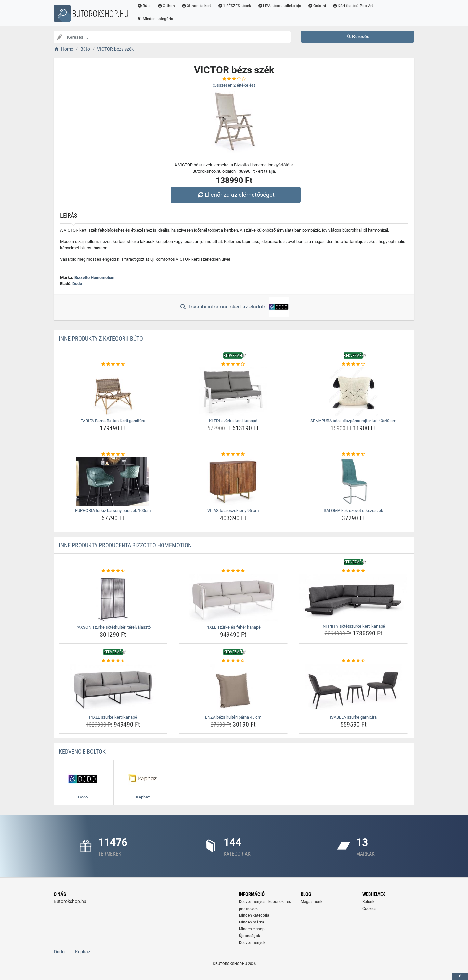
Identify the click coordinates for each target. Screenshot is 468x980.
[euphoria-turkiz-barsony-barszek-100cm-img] (113, 482)
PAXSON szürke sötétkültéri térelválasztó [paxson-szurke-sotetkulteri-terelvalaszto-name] (113, 627)
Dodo (77, 284)
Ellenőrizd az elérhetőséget (236, 195)
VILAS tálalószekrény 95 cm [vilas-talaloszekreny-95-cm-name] (233, 511)
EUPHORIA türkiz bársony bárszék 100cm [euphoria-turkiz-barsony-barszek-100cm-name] (113, 511)
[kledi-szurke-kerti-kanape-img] (233, 392)
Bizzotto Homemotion (94, 277)
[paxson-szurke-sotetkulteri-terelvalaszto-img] (113, 598)
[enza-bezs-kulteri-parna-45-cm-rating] (233, 661)
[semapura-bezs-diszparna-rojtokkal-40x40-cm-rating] (353, 364)
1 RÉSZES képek (234, 6)
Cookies (369, 909)
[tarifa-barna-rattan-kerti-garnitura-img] (113, 392)
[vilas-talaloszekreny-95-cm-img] (233, 482)
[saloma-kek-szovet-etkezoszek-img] (353, 482)
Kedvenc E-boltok (82, 752)
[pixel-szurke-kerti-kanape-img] (113, 688)
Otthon (166, 6)
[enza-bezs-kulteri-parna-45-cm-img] (233, 688)
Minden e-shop (252, 929)
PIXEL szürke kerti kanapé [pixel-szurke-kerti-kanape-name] (113, 717)
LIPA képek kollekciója (279, 6)
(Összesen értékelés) (234, 85)
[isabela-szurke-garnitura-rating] (353, 661)
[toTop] (460, 976)
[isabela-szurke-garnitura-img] (353, 688)
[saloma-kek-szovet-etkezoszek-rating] (353, 454)
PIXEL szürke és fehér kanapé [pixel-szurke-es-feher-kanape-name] (233, 627)
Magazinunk (312, 902)
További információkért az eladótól (234, 307)
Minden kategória (155, 19)
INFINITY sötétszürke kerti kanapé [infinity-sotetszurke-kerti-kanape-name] (353, 626)
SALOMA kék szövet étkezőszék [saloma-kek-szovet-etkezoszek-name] (353, 511)
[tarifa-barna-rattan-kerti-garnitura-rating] (113, 364)
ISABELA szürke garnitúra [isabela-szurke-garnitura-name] (353, 717)
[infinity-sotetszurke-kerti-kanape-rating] (353, 571)
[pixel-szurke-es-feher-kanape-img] (233, 598)
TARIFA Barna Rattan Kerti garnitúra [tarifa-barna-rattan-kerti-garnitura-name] (113, 421)
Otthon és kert (196, 6)
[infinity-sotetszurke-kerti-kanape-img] (353, 598)
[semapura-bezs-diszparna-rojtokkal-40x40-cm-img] (353, 392)
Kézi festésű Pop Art (353, 6)
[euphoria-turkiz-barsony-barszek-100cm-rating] (113, 454)
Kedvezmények (252, 943)
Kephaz (83, 952)
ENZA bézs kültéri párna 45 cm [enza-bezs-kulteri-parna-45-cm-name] (233, 717)
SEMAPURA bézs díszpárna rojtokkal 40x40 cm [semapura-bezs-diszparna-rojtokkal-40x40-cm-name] (353, 421)
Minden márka (252, 922)
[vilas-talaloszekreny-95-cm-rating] (233, 454)
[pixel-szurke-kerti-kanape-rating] (113, 661)
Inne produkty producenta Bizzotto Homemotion (125, 545)
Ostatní (317, 6)
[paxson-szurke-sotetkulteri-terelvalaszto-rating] (113, 571)
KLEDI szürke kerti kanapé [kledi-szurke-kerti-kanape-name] (233, 421)
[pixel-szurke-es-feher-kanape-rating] (233, 571)
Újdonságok (249, 936)
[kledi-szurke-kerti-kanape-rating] (233, 364)
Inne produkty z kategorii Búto (101, 339)
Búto (144, 6)
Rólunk (368, 902)
